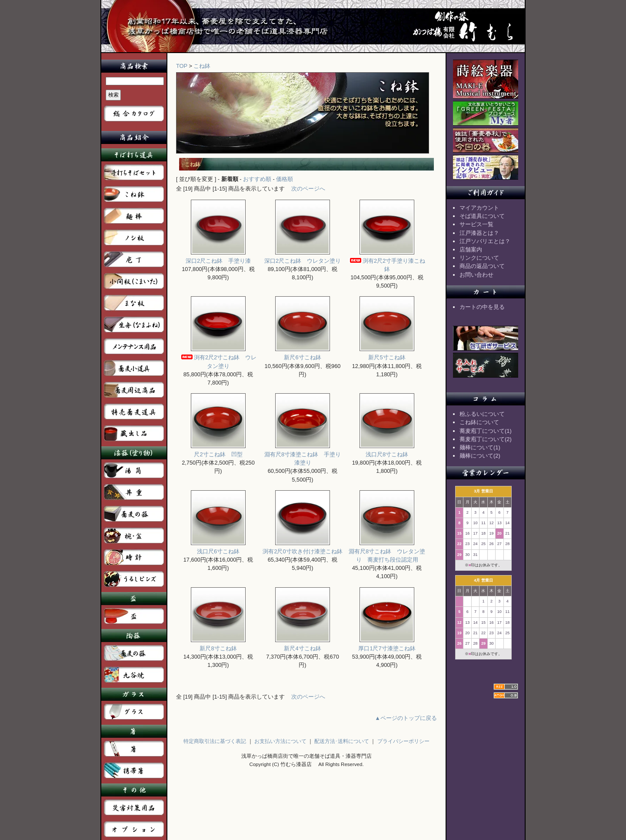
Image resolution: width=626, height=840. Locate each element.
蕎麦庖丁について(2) (486, 439)
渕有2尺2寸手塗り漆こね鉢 (387, 262)
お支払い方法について (280, 741)
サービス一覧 (476, 224)
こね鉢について (479, 422)
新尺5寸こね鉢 (387, 354)
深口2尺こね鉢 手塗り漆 (218, 258)
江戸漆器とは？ (479, 233)
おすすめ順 (257, 179)
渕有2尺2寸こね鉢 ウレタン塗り (218, 358)
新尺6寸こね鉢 (303, 354)
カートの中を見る (482, 307)
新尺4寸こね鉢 (303, 645)
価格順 (285, 179)
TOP (182, 66)
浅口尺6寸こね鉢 (218, 548)
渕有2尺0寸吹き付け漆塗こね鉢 (302, 548)
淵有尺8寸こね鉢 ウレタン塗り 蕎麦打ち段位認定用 (387, 552)
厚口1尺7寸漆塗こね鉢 (387, 645)
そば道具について (482, 216)
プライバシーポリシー (403, 741)
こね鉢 (202, 66)
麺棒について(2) (480, 456)
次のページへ (308, 189)
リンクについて (479, 258)
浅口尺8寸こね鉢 (387, 451)
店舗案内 (471, 249)
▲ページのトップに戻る (406, 718)
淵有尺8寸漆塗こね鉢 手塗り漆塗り (303, 455)
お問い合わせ (476, 275)
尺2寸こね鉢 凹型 (218, 451)
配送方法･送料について (342, 741)
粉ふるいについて (482, 414)
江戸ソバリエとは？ (485, 241)
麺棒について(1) (480, 447)
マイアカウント (479, 208)
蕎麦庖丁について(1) (486, 431)
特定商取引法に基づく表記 (215, 741)
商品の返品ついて (482, 266)
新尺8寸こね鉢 (218, 645)
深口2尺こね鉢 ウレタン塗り (303, 258)
